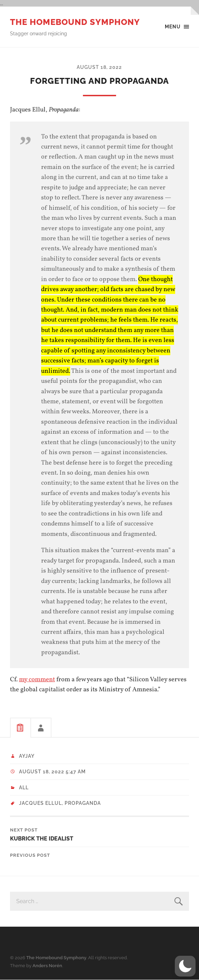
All (24, 788)
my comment (37, 680)
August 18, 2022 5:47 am (52, 772)
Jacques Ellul (40, 803)
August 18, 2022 (99, 67)
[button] (185, 966)
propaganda (83, 803)
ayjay (27, 756)
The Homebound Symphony (75, 22)
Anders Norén (47, 966)
